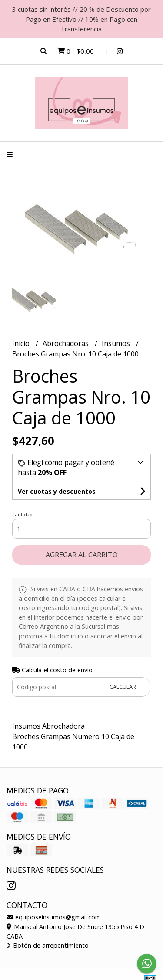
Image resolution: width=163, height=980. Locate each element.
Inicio (22, 343)
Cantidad (22, 514)
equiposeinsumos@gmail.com (54, 917)
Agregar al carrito (82, 555)
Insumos (117, 343)
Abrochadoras (67, 343)
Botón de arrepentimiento (48, 945)
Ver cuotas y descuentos (57, 491)
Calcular (123, 687)
